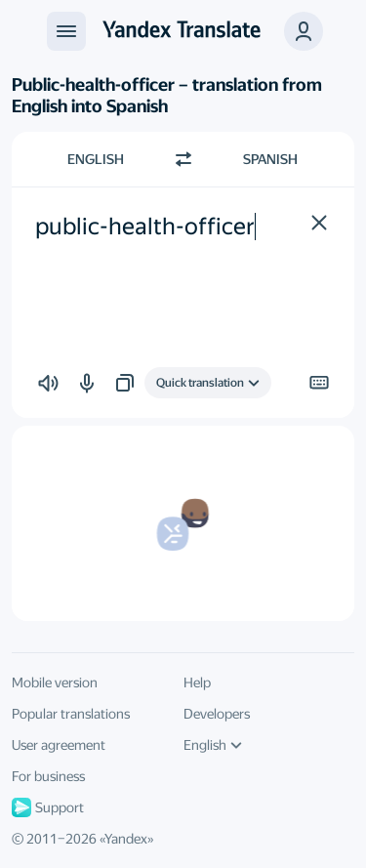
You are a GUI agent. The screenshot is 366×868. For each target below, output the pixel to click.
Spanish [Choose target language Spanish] (270, 159)
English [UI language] (213, 745)
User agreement (59, 745)
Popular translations (71, 714)
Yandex (126, 839)
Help (197, 682)
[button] (304, 31)
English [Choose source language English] (96, 159)
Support (48, 807)
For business (48, 776)
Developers (217, 714)
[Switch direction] (183, 159)
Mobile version (55, 682)
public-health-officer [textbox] (145, 227)
